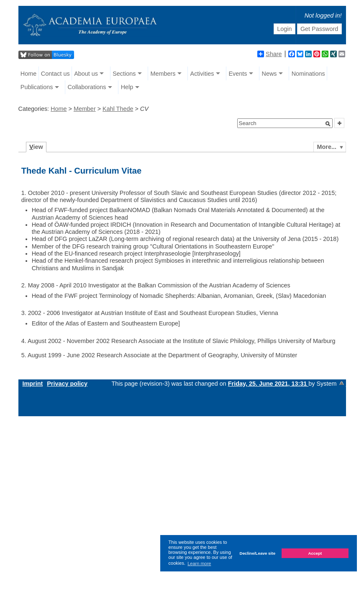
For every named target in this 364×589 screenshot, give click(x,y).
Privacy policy (67, 384)
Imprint (33, 384)
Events (238, 74)
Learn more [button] (199, 563)
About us (86, 74)
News (269, 74)
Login (284, 29)
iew (36, 147)
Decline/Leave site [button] (258, 553)
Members (163, 74)
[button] (328, 124)
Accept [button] (315, 553)
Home (28, 74)
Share (269, 54)
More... (327, 147)
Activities (202, 74)
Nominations (308, 74)
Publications (37, 87)
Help (127, 87)
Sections (124, 74)
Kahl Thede (118, 109)
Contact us (55, 74)
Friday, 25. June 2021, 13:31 (268, 384)
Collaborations (87, 87)
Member (85, 109)
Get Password (319, 29)
